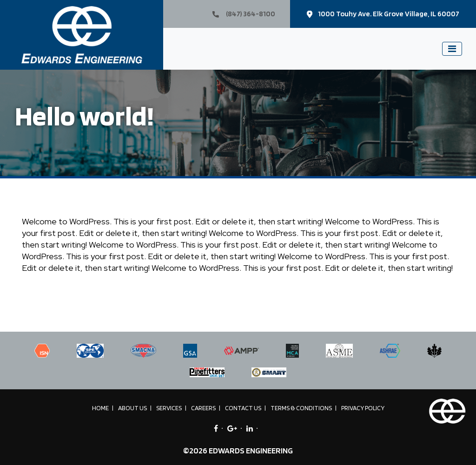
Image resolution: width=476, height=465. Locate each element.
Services (169, 408)
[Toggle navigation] (452, 49)
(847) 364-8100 (244, 14)
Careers (203, 408)
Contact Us (243, 408)
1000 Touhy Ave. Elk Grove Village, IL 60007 (383, 14)
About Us (132, 408)
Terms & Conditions (301, 408)
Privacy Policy (363, 408)
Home (100, 408)
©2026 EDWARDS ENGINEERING (238, 450)
